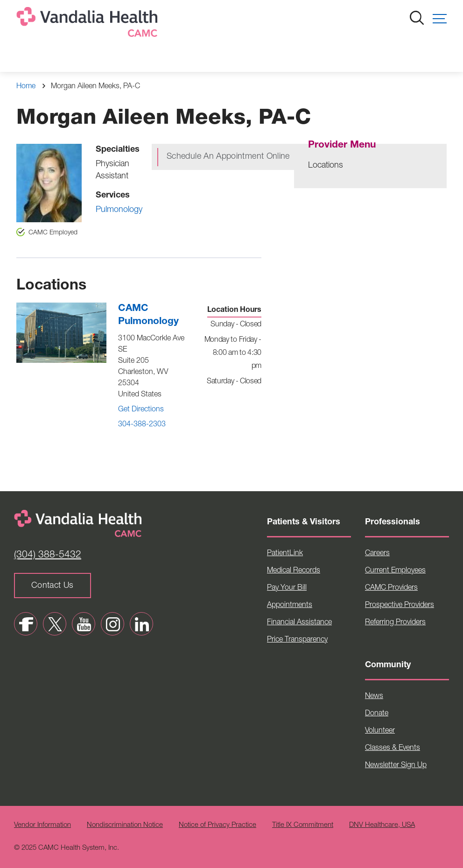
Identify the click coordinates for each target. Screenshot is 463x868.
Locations (326, 166)
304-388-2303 (142, 425)
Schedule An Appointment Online (228, 157)
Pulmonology (119, 210)
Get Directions (141, 410)
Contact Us (53, 586)
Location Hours (234, 311)
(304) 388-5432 (48, 555)
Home (26, 87)
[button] (440, 19)
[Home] (89, 24)
